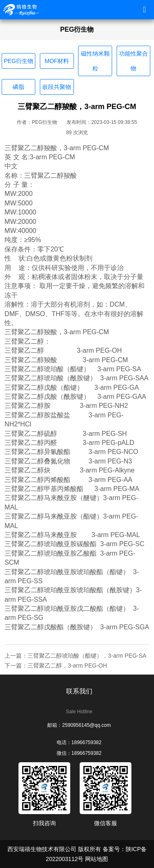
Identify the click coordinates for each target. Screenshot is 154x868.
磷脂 (18, 87)
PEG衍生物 (18, 61)
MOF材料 (57, 61)
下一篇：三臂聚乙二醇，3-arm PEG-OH (56, 666)
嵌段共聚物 (57, 87)
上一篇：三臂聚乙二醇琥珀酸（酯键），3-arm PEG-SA (75, 656)
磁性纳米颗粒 (95, 61)
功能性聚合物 (133, 61)
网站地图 (97, 859)
